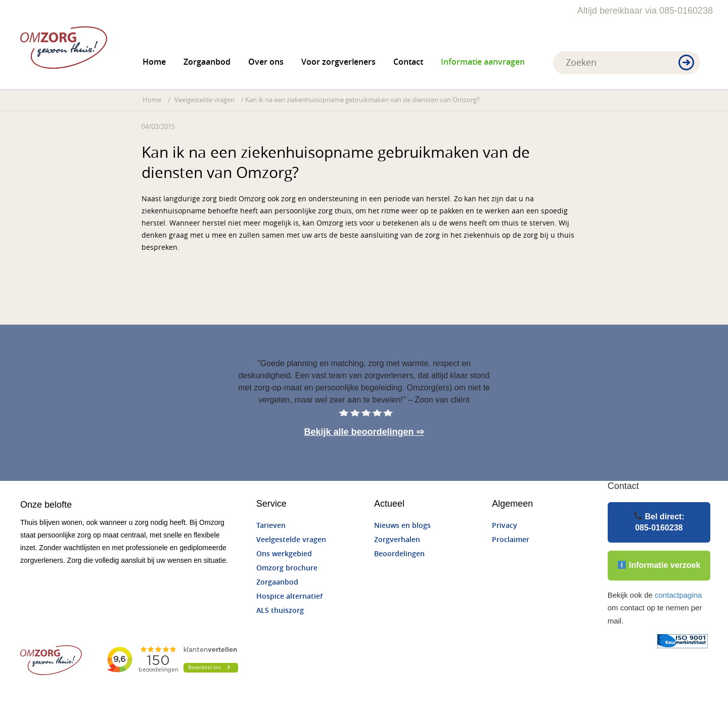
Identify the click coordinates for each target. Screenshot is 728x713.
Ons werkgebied (284, 554)
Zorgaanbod (207, 62)
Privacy (505, 526)
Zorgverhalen (397, 540)
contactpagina (678, 595)
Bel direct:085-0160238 (659, 522)
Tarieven (271, 526)
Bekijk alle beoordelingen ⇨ (364, 432)
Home (154, 62)
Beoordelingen (399, 554)
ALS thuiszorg (280, 611)
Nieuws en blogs (402, 526)
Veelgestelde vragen (204, 100)
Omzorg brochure (287, 568)
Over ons (266, 62)
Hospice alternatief (289, 596)
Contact (408, 62)
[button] (686, 63)
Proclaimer (511, 540)
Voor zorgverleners (338, 62)
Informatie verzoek (659, 565)
